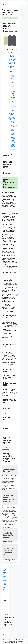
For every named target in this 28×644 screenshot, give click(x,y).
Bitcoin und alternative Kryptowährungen (5, 584)
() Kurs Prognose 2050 (13, 96)
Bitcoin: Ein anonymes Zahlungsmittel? (5, 573)
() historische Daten (14, 106)
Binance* (10, 41)
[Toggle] (11, 53)
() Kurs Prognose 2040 (13, 91)
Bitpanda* (14, 41)
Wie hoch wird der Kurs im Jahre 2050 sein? (13, 147)
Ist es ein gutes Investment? (14, 123)
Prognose (10, 325)
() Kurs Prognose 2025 (13, 80)
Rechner (12, 66)
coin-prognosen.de (8, 2)
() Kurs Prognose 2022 (13, 75)
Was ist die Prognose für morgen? (13, 139)
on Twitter (5, 448)
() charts (13, 103)
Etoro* (6, 41)
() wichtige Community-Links (12, 63)
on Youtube (5, 449)
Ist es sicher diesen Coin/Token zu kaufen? (14, 131)
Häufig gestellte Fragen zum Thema (11, 118)
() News (13, 110)
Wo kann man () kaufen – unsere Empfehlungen (12, 57)
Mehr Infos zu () (12, 100)
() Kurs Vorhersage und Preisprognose (12, 70)
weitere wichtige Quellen (12, 113)
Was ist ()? (12, 61)
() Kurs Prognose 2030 (13, 86)
